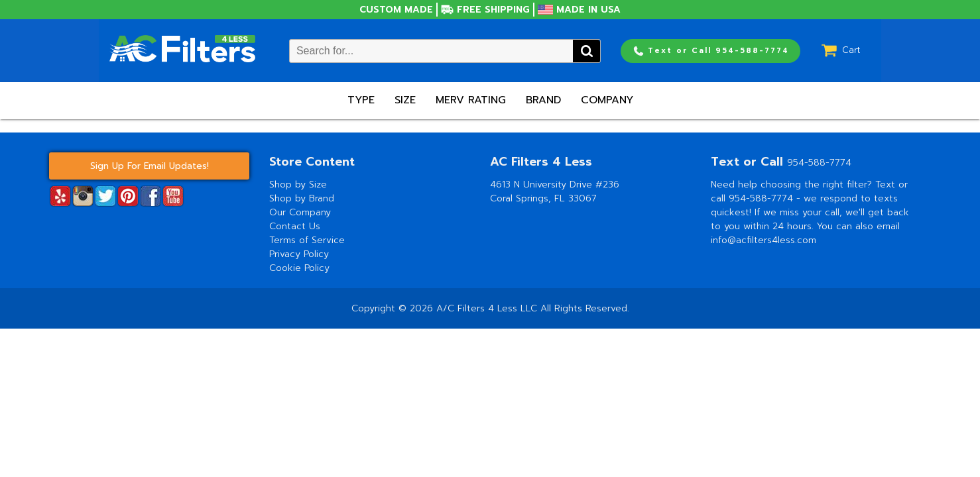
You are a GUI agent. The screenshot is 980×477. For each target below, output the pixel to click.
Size (405, 100)
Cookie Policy (299, 268)
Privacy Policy (299, 254)
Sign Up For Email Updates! (150, 166)
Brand (543, 100)
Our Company (300, 212)
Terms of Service (307, 240)
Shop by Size (298, 185)
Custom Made (396, 10)
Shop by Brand (302, 198)
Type (361, 100)
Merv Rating (471, 100)
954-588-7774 (819, 163)
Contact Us (295, 226)
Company (607, 100)
